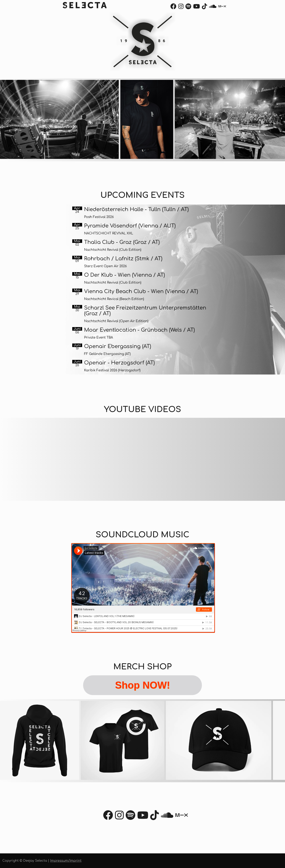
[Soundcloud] (213, 8)
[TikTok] (204, 8)
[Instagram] (181, 8)
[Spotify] (188, 8)
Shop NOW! (142, 685)
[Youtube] (197, 8)
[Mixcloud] (222, 8)
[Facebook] (173, 8)
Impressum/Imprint (66, 861)
